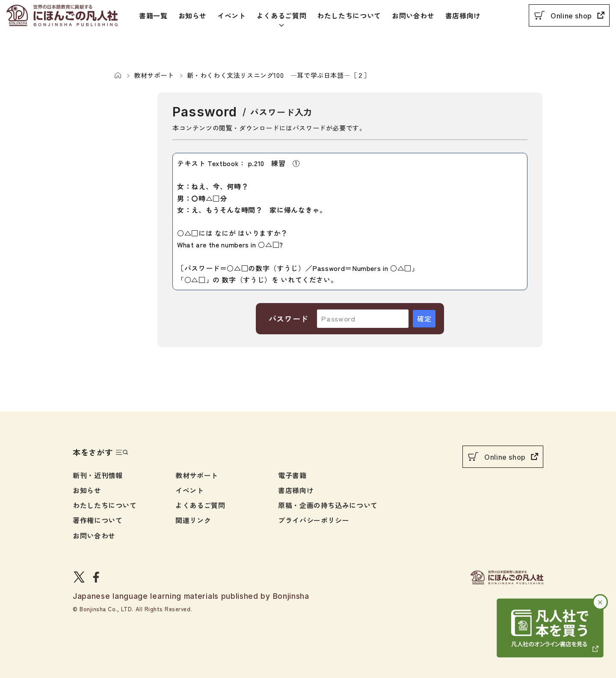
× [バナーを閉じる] (600, 602)
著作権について (98, 520)
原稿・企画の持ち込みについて (328, 505)
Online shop (571, 16)
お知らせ (193, 15)
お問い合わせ (413, 15)
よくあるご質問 (281, 15)
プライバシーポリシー (314, 520)
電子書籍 (292, 475)
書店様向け (463, 15)
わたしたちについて (349, 15)
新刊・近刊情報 (98, 475)
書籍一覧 (153, 15)
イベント (232, 15)
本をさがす (93, 452)
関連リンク (193, 520)
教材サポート (197, 475)
